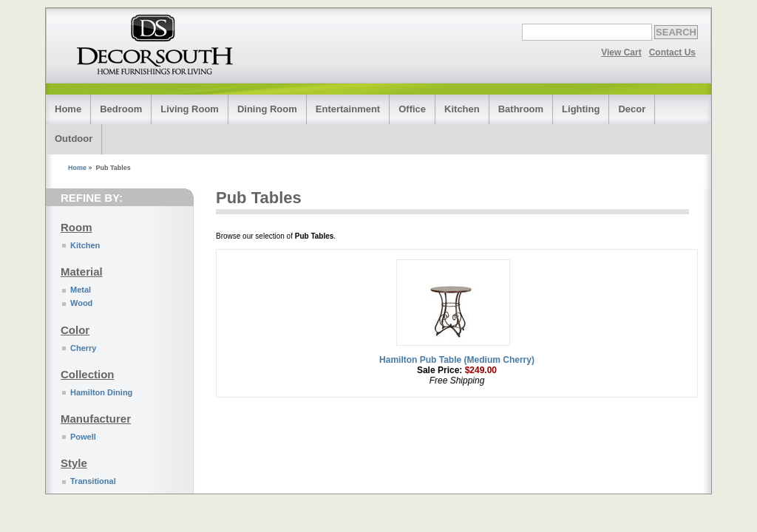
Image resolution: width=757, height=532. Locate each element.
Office (412, 109)
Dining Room (267, 109)
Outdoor (74, 139)
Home (68, 109)
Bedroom (121, 109)
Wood (81, 303)
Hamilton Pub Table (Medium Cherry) (457, 360)
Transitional (93, 481)
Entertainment (348, 109)
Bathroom (521, 109)
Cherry (83, 348)
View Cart (621, 52)
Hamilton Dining (101, 392)
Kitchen (462, 109)
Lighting (581, 109)
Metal (81, 290)
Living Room (190, 109)
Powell (83, 437)
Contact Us (672, 52)
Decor (632, 109)
